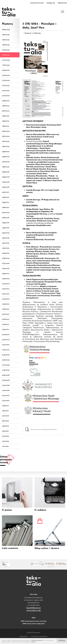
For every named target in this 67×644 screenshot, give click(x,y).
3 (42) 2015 (6, 238)
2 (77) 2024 (6, 60)
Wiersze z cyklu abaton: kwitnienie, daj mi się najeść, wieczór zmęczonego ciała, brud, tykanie (44, 269)
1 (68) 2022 (6, 106)
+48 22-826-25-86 (33, 610)
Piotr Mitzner (32, 247)
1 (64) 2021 (6, 126)
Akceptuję (62, 640)
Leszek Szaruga (33, 190)
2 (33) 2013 (6, 284)
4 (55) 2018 (6, 172)
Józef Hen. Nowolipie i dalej (44, 126)
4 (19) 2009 (6, 355)
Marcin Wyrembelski (36, 134)
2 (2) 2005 (5, 441)
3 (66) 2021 (6, 116)
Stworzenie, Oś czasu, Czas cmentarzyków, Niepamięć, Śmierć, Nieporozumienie (44, 261)
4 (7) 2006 (5, 416)
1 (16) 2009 (6, 370)
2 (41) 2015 (5, 243)
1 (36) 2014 (6, 268)
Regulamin (24, 636)
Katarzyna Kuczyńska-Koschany (41, 150)
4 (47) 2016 (6, 212)
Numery (7, 24)
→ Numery (27, 33)
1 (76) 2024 (6, 65)
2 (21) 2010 (6, 345)
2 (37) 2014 (6, 263)
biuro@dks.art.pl (34, 608)
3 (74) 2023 (6, 75)
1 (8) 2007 (5, 411)
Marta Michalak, (34, 233)
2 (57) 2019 (6, 162)
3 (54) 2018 (6, 177)
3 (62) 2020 (6, 136)
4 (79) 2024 (6, 50)
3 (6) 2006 (5, 421)
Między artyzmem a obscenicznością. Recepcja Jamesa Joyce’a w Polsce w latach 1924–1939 (43, 289)
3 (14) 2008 (6, 380)
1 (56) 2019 (6, 167)
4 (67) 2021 (6, 111)
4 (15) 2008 (6, 375)
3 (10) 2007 (6, 400)
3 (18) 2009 (6, 360)
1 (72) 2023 (6, 85)
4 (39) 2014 (6, 253)
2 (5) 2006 (5, 426)
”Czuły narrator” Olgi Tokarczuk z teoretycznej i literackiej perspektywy (43, 295)
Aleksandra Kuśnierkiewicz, (39, 265)
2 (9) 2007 (5, 406)
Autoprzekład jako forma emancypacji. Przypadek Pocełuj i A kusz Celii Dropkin (44, 282)
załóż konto (62, 3)
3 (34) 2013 (6, 279)
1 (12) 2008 (6, 390)
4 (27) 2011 (6, 314)
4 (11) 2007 (6, 395)
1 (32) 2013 (6, 289)
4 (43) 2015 (6, 233)
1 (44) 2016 (6, 228)
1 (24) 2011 (5, 329)
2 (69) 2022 (6, 101)
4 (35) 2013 (6, 273)
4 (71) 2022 (6, 90)
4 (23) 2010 (6, 334)
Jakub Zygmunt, (34, 279)
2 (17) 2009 (6, 365)
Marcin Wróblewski (35, 258)
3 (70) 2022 (6, 96)
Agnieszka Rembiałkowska (39, 225)
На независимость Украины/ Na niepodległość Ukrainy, (40, 211)
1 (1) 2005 (5, 446)
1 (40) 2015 (5, 248)
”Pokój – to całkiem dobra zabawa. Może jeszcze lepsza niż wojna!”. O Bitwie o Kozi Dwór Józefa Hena (44, 179)
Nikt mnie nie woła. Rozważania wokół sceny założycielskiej (43, 137)
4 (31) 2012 (6, 294)
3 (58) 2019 (6, 157)
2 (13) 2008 (6, 385)
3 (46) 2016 (6, 218)
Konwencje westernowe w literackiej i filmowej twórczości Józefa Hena (43, 171)
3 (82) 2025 (6, 35)
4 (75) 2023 (6, 70)
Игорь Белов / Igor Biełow (38, 209)
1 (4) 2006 (5, 431)
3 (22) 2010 (6, 339)
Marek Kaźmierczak (50, 157)
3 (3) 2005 (5, 436)
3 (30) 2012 (6, 299)
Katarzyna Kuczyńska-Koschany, (41, 125)
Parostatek (50, 239)
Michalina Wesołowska (37, 176)
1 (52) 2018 (6, 187)
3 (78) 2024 (6, 55)
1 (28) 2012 (6, 309)
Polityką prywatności (37, 640)
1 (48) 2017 (6, 207)
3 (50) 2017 (6, 197)
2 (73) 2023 (6, 80)
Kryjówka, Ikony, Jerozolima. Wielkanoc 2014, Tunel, (43, 219)
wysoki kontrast (37, 3)
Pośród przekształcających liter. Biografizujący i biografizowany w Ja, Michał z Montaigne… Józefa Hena (44, 145)
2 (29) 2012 (6, 304)
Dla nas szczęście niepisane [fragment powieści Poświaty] (41, 235)
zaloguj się (51, 3)
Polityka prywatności (39, 636)
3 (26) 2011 (6, 319)
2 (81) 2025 (6, 40)
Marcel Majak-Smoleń (36, 169)
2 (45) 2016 (6, 223)
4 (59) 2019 (6, 151)
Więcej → (34, 642)
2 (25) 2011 (6, 324)
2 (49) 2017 (6, 202)
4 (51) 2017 (6, 192)
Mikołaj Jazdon (33, 157)
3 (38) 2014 (6, 258)
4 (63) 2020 (6, 131)
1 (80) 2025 (6, 45)
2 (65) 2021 (6, 121)
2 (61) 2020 (6, 141)
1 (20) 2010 (6, 350)
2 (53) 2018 (6, 182)
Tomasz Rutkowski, (35, 239)
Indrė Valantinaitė (35, 218)
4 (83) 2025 (6, 29)
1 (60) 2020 (6, 146)
